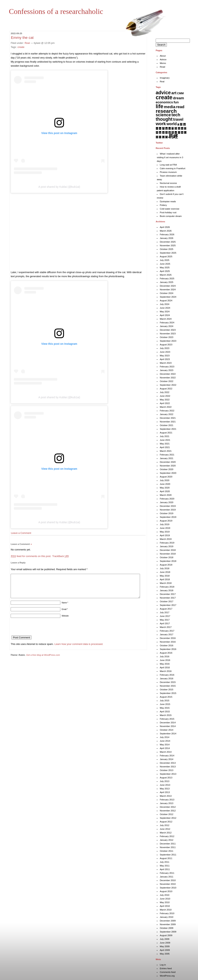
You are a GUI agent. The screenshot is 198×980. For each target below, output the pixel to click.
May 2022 (165, 400)
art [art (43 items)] (174, 93)
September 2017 (168, 605)
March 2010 (166, 910)
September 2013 (168, 774)
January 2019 (166, 546)
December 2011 (168, 844)
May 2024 (165, 312)
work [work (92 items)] (161, 124)
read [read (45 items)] (180, 107)
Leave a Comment (21, 533)
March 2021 (166, 451)
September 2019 (168, 517)
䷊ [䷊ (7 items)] (163, 128)
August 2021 (166, 433)
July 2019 (164, 524)
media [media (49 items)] (170, 107)
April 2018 (165, 579)
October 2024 (166, 293)
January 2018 (166, 590)
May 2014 (165, 745)
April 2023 (165, 359)
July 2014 (164, 737)
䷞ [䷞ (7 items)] (163, 137)
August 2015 (166, 697)
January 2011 (166, 877)
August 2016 (166, 653)
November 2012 (168, 811)
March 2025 (166, 275)
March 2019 (166, 539)
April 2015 (165, 712)
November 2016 (168, 642)
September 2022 (168, 385)
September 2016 (168, 649)
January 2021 (166, 458)
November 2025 (168, 245)
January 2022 (166, 414)
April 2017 (165, 623)
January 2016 (166, 679)
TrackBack (61, 556)
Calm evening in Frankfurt (172, 168)
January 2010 (166, 917)
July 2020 (164, 480)
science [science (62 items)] (163, 115)
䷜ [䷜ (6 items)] (157, 137)
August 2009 (166, 935)
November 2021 (168, 422)
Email (65, 614)
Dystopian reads (168, 201)
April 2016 (165, 667)
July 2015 (164, 701)
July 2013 (164, 781)
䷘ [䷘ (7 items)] (176, 132)
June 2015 (165, 704)
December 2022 (168, 374)
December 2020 (168, 462)
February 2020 (167, 499)
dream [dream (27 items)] (179, 98)
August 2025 (166, 256)
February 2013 (167, 800)
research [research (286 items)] (166, 111)
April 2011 (165, 869)
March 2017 (166, 627)
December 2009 (168, 921)
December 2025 (168, 242)
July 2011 (164, 862)
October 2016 (166, 645)
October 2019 (166, 513)
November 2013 (168, 767)
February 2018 (167, 587)
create (21, 47)
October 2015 (166, 690)
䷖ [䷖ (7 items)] (169, 132)
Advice (163, 59)
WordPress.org (167, 976)
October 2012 (166, 814)
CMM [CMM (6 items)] (180, 93)
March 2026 (166, 231)
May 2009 (165, 946)
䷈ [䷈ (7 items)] (157, 128)
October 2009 (166, 928)
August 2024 (166, 301)
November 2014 (168, 726)
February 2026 (167, 234)
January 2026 (166, 238)
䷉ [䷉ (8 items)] (160, 128)
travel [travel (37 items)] (178, 119)
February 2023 (167, 367)
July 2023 (164, 348)
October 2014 (166, 730)
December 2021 (168, 418)
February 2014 (167, 756)
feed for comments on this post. (31, 556)
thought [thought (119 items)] (164, 119)
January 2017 (166, 634)
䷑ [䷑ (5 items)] (185, 128)
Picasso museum (168, 172)
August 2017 (166, 609)
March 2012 (166, 833)
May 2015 (165, 708)
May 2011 (165, 866)
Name (65, 607)
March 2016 (166, 671)
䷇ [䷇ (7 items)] (184, 124)
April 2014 (165, 748)
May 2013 (165, 789)
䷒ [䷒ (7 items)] (157, 132)
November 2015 (168, 686)
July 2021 (164, 436)
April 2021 (165, 447)
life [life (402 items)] (159, 106)
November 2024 (168, 290)
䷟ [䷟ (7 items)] (166, 137)
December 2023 (168, 330)
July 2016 (164, 656)
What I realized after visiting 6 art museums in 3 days (170, 157)
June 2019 (165, 528)
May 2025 (165, 268)
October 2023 (166, 337)
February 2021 (167, 455)
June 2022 (165, 396)
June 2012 (165, 829)
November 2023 (168, 334)
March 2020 (166, 495)
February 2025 (167, 279)
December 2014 (168, 723)
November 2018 (168, 554)
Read (162, 67)
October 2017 (166, 601)
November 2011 (168, 847)
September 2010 (168, 888)
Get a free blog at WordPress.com (43, 660)
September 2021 (168, 429)
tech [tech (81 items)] (176, 115)
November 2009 (168, 924)
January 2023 (166, 370)
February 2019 (167, 543)
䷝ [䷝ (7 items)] (160, 137)
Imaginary (165, 78)
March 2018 (166, 583)
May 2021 (165, 444)
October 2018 (166, 557)
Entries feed (166, 968)
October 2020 (166, 469)
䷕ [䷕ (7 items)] (166, 132)
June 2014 (165, 741)
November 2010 (168, 884)
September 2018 (168, 561)
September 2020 (168, 473)
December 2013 (168, 763)
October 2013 (166, 770)
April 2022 (165, 403)
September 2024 (168, 297)
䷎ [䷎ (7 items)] (176, 128)
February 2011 (167, 873)
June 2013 (165, 785)
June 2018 (165, 572)
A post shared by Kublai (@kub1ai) (59, 187)
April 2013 (165, 792)
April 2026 (165, 227)
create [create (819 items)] (164, 97)
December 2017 (168, 594)
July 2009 (164, 939)
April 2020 (165, 491)
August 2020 (166, 477)
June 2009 (165, 943)
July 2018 (164, 568)
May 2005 (165, 954)
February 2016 (167, 675)
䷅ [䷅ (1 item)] (178, 124)
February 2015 (167, 719)
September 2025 (168, 253)
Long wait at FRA (168, 165)
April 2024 (165, 315)
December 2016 (168, 638)
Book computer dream (171, 216)
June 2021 (165, 440)
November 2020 (168, 466)
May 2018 (165, 576)
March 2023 (166, 363)
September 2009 (168, 932)
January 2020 (166, 502)
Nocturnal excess (168, 183)
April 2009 (165, 950)
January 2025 (166, 282)
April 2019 (165, 535)
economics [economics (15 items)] (164, 102)
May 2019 (165, 532)
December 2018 (168, 550)
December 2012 (168, 807)
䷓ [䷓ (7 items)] (160, 132)
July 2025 (164, 260)
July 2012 (164, 825)
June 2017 (165, 616)
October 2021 (166, 425)
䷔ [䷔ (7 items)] (163, 132)
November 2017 (168, 598)
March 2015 (166, 715)
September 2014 (168, 734)
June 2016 (165, 660)
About (163, 56)
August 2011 (166, 858)
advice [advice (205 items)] (163, 93)
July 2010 (164, 895)
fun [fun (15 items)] (176, 102)
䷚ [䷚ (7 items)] (182, 132)
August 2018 (166, 565)
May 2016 (165, 664)
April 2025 (165, 271)
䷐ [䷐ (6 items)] (182, 128)
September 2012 (168, 818)
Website (65, 620)
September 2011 (168, 855)
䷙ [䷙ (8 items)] (179, 132)
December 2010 (168, 880)
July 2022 (164, 392)
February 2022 (167, 411)
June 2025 (165, 264)
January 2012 (166, 840)
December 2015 (168, 682)
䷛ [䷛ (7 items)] (185, 132)
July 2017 (164, 612)
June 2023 (165, 352)
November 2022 (168, 378)
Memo (163, 63)
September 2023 (168, 341)
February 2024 (167, 323)
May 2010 (165, 902)
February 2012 (167, 836)
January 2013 (166, 803)
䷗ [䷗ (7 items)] (173, 132)
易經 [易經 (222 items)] (173, 136)
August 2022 (166, 389)
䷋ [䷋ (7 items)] (166, 128)
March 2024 (166, 319)
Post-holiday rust (168, 212)
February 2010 (167, 913)
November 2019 (168, 510)
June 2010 (165, 899)
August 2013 (166, 778)
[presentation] (40, 633)
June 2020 (165, 484)
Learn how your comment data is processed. (79, 649)
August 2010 (166, 891)
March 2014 (166, 752)
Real (27, 43)
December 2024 (168, 286)
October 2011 (166, 851)
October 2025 (166, 249)
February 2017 (167, 631)
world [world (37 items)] (172, 124)
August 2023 (166, 345)
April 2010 (165, 906)
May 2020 (165, 488)
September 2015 (168, 693)
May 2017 (165, 620)
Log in (163, 965)
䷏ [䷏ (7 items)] (179, 128)
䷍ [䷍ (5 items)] (173, 128)
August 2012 (166, 822)
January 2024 (166, 326)
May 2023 (165, 356)
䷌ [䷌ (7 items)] (169, 128)
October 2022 (166, 381)
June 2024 (165, 308)
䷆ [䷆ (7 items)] (181, 124)
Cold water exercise (169, 209)
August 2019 (166, 521)
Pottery (163, 205)
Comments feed (168, 972)
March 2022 (166, 407)
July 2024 (164, 304)
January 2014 (166, 759)
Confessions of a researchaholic (56, 11)
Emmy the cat (22, 38)
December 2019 (168, 506)
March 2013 (166, 796)
